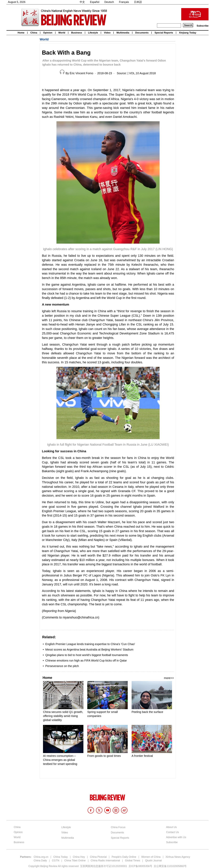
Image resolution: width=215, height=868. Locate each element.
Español (95, 2)
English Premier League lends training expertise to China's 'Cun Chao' (90, 644)
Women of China (151, 857)
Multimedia (123, 33)
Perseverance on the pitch (62, 666)
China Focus (118, 827)
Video (107, 33)
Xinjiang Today (188, 33)
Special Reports (164, 33)
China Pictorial (98, 857)
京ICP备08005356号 (140, 866)
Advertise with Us (176, 837)
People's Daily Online (124, 857)
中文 (82, 2)
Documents (142, 33)
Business (77, 33)
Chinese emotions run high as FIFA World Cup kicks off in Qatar (86, 660)
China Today (61, 857)
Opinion (48, 33)
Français (124, 2)
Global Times (133, 860)
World (62, 33)
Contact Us (173, 832)
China (34, 33)
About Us (171, 827)
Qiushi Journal (153, 860)
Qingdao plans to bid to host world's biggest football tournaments (87, 655)
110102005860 (175, 866)
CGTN (56, 860)
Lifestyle (93, 33)
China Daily (40, 860)
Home (21, 33)
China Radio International (105, 860)
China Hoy (79, 857)
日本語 (138, 2)
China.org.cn (41, 857)
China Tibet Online (75, 860)
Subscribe (203, 26)
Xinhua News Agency (178, 857)
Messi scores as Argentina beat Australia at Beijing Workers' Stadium (89, 650)
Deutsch (109, 2)
